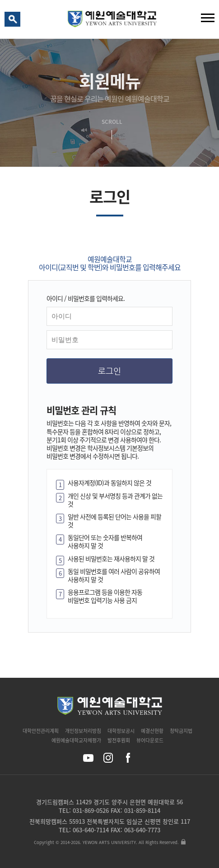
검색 (14, 21)
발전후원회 (119, 740)
